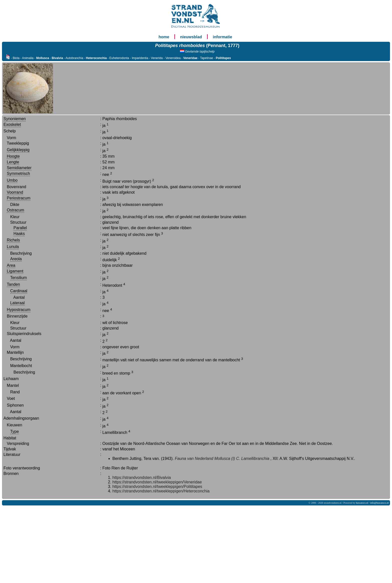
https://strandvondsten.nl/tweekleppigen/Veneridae (157, 482)
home (164, 37)
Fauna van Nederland (194, 459)
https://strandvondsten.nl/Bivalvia (142, 478)
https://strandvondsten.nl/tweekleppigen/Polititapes (157, 487)
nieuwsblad (191, 37)
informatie (222, 37)
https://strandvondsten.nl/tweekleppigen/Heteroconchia (161, 491)
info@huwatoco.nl (379, 503)
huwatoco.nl (362, 503)
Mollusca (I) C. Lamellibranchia (242, 459)
